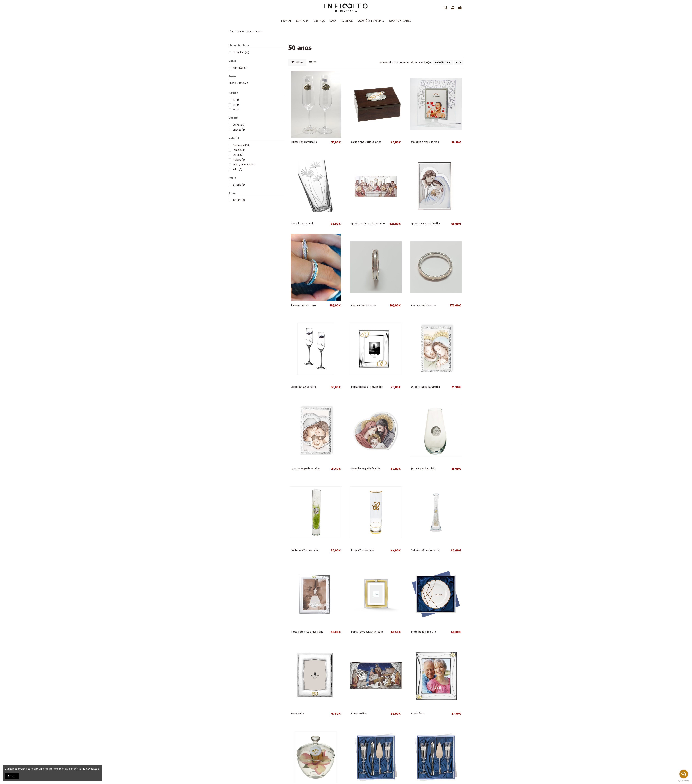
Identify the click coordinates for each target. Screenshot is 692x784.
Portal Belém (359, 713)
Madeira (239, 160)
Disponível (241, 53)
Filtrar (297, 62)
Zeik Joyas (240, 68)
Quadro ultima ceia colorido (368, 224)
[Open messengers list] (684, 774)
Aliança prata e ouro (303, 305)
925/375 (239, 200)
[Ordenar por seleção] (443, 63)
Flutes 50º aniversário (304, 142)
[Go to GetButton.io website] (684, 781)
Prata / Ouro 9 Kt (244, 165)
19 (236, 105)
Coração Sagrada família (366, 468)
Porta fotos (298, 713)
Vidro (237, 169)
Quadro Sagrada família (425, 224)
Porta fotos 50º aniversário (367, 387)
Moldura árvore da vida (425, 142)
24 (459, 62)
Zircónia (239, 185)
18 (236, 100)
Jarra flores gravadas (303, 224)
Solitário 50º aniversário (305, 550)
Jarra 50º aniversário (423, 468)
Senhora (239, 125)
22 (236, 110)
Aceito (12, 776)
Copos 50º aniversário (304, 387)
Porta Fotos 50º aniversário (307, 632)
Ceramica (239, 150)
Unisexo (239, 130)
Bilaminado (241, 145)
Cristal (238, 155)
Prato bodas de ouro (424, 632)
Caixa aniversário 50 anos (366, 142)
